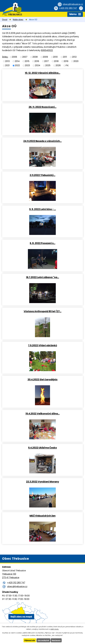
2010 (55, 57)
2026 (58, 65)
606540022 (47, 50)
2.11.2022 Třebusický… (42, 175)
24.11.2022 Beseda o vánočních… (42, 141)
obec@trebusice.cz (73, 4)
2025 (48, 65)
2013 (7, 61)
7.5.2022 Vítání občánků (43, 345)
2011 (65, 57)
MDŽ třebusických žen (43, 516)
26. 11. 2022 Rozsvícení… (43, 107)
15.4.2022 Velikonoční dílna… (43, 414)
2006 (14, 57)
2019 (66, 61)
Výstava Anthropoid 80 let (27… (43, 311)
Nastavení (56, 640)
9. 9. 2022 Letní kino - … (43, 209)
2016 (37, 61)
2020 (76, 61)
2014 (17, 61)
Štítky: (5, 57)
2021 (7, 65)
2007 (25, 57)
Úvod (5, 20)
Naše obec (18, 20)
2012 (74, 57)
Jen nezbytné (43, 640)
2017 (46, 61)
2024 (38, 65)
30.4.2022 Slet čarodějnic (43, 379)
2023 (27, 65)
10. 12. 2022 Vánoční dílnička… (43, 73)
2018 (56, 61)
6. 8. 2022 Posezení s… (43, 243)
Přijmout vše (30, 640)
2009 (45, 57)
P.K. (67, 65)
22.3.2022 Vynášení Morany (43, 482)
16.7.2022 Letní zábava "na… (42, 277)
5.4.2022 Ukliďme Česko (42, 448)
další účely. (55, 629)
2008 (35, 57)
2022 (17, 65)
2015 (27, 61)
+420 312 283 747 (68, 8)
